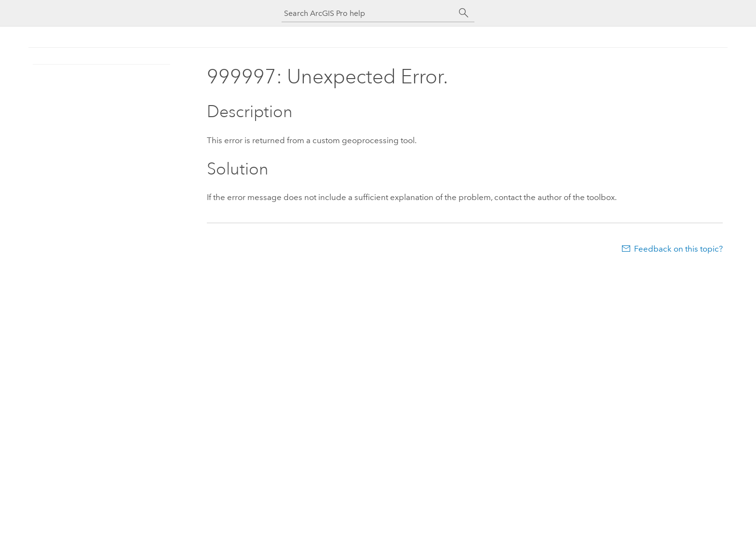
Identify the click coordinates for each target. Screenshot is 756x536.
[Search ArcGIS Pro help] (368, 13)
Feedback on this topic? (678, 249)
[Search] (464, 13)
